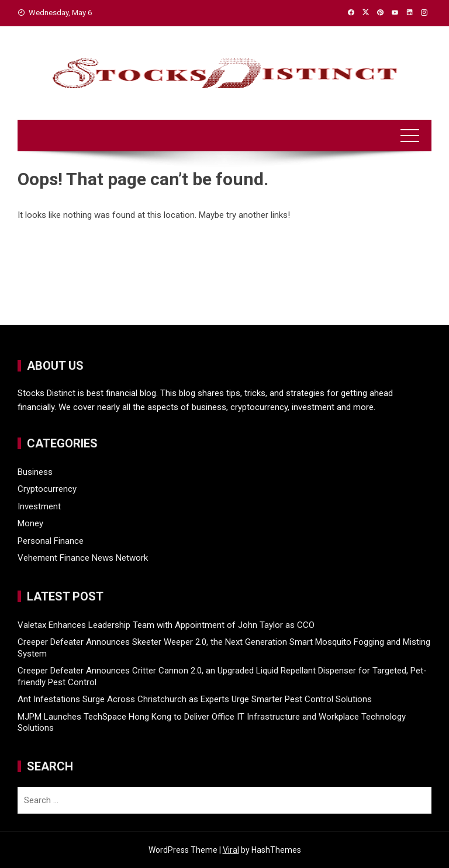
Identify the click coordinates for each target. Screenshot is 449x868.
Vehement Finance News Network (83, 558)
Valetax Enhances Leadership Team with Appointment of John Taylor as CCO (166, 625)
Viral (231, 850)
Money (30, 523)
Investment (39, 506)
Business (35, 472)
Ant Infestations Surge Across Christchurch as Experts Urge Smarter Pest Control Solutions (195, 699)
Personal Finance (51, 541)
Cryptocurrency (47, 489)
